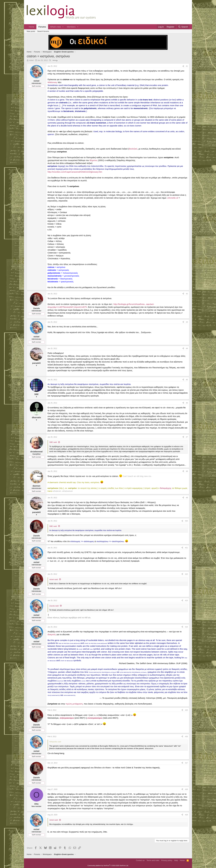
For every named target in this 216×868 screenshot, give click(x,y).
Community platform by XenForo (108, 866)
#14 (186, 627)
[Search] (183, 27)
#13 (186, 601)
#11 (186, 548)
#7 (187, 437)
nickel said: (54, 579)
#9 (187, 498)
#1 (187, 66)
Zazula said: (54, 606)
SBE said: (53, 442)
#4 (187, 348)
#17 (186, 763)
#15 (186, 710)
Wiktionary (52, 82)
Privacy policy (167, 860)
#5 (187, 380)
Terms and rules (153, 860)
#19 (186, 815)
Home (32, 27)
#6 (187, 403)
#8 (187, 471)
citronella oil (173, 198)
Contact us (140, 860)
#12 (186, 574)
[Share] (183, 66)
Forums (42, 27)
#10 (186, 521)
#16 (186, 737)
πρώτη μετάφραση (74, 704)
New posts (31, 31)
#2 (187, 294)
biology (55, 60)
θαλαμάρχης (166, 488)
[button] (63, 27)
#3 (187, 322)
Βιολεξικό (133, 149)
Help (176, 860)
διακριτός (52, 634)
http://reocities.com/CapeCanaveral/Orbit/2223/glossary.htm (75, 172)
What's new (55, 27)
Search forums (43, 31)
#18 (186, 789)
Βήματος (94, 160)
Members (71, 27)
